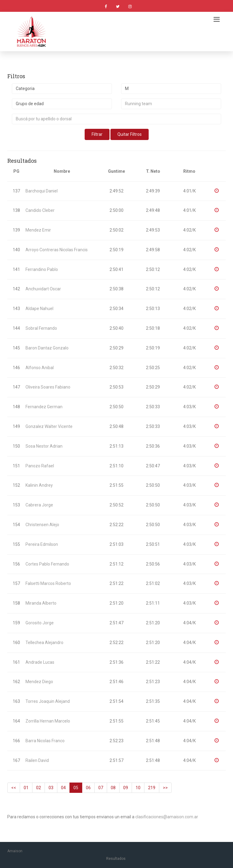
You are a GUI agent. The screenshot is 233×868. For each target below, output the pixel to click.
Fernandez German (44, 407)
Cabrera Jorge (39, 505)
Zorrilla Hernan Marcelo (48, 721)
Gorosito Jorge (40, 623)
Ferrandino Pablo (42, 269)
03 (51, 788)
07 (101, 788)
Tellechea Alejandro (44, 643)
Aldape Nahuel (39, 309)
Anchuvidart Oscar (43, 289)
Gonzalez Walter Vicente (49, 426)
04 (63, 788)
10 (138, 788)
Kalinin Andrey (39, 485)
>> (165, 788)
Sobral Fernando (41, 328)
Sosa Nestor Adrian (44, 446)
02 (39, 788)
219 (152, 788)
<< (14, 788)
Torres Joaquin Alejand (48, 701)
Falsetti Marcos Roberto (48, 583)
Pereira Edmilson (42, 544)
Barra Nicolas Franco (45, 741)
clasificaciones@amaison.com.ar (167, 817)
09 (126, 788)
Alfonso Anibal (40, 368)
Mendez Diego (39, 682)
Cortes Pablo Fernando (47, 564)
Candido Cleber (40, 210)
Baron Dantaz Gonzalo (47, 348)
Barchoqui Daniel (42, 191)
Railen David (37, 760)
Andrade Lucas (40, 662)
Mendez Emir (38, 230)
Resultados (116, 859)
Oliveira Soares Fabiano (48, 387)
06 (88, 788)
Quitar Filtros (130, 134)
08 (113, 788)
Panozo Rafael (40, 466)
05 (76, 788)
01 (26, 788)
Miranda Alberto (41, 603)
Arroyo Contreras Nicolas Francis (57, 250)
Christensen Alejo (42, 525)
